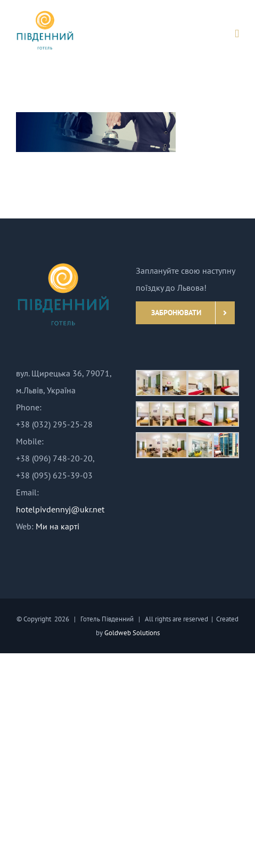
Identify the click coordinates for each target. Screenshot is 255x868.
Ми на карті (57, 526)
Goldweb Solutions (132, 633)
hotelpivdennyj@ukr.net (60, 509)
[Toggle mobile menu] (237, 34)
